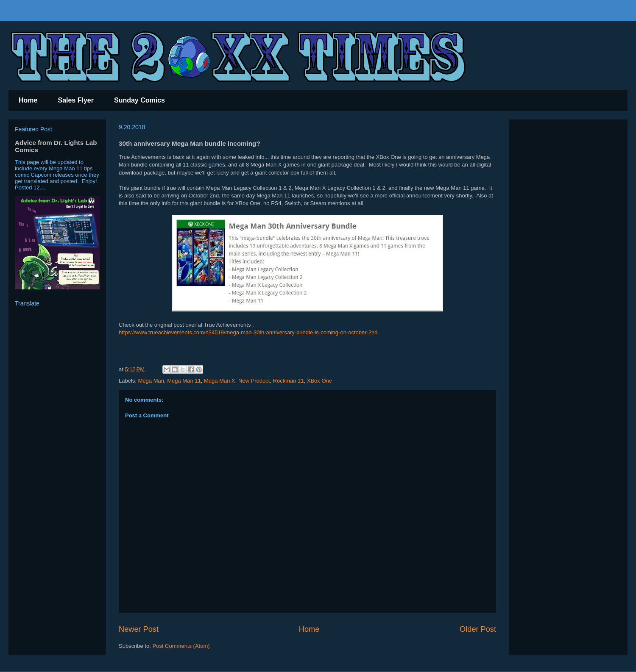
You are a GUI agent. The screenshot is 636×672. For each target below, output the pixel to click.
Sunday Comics (139, 100)
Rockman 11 (289, 381)
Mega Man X (220, 381)
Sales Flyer (76, 100)
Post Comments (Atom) (181, 646)
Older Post (478, 629)
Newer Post (139, 629)
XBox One (319, 381)
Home (28, 100)
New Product (254, 381)
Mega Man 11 (184, 381)
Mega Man (151, 381)
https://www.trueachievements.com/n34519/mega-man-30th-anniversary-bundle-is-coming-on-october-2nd (248, 332)
